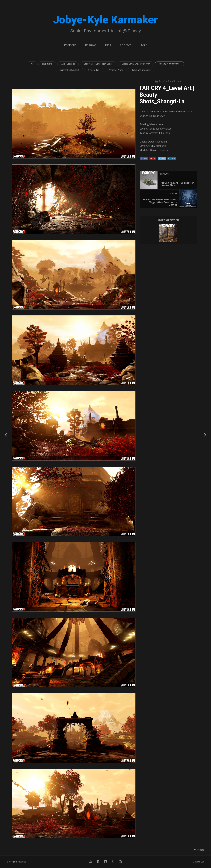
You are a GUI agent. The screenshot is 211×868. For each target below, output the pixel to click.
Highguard (47, 64)
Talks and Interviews (142, 70)
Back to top (199, 862)
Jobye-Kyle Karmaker (105, 20)
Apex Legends (68, 64)
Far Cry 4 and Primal (170, 64)
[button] (199, 850)
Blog (108, 45)
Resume (91, 45)
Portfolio (70, 45)
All (32, 64)
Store (143, 45)
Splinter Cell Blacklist (69, 70)
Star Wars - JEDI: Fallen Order (98, 64)
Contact (125, 45)
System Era (94, 70)
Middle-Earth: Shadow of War (136, 64)
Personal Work (116, 70)
